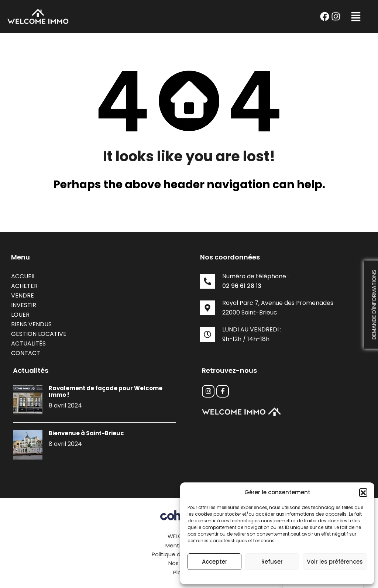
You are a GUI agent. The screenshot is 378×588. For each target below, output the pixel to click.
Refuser (272, 562)
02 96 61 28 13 (242, 286)
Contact (26, 353)
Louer (20, 315)
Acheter (24, 286)
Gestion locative (39, 334)
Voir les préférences (335, 562)
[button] (363, 492)
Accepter (215, 562)
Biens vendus (31, 324)
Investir (24, 305)
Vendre (23, 295)
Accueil (23, 276)
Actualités (28, 343)
